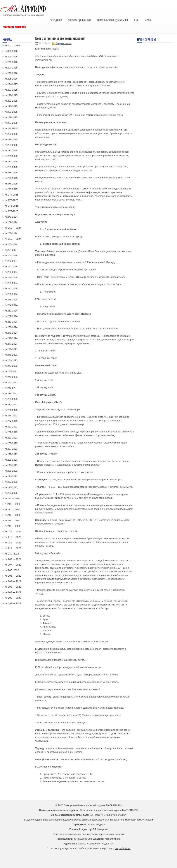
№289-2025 (11, 112)
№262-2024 (11, 261)
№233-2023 (11, 427)
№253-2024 (11, 311)
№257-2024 (11, 289)
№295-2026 (11, 79)
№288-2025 (11, 117)
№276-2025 (11, 184)
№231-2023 (11, 438)
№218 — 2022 (13, 515)
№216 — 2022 (13, 521)
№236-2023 (11, 410)
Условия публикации (80, 20)
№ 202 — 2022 (13, 592)
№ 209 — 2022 (13, 559)
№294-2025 (11, 84)
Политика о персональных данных (71, 834)
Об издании (56, 20)
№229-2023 (11, 454)
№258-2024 (11, 283)
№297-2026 (11, 68)
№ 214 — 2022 (13, 532)
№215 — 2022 (13, 526)
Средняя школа (64, 43)
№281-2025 (11, 156)
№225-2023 (11, 471)
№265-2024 (11, 244)
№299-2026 (11, 57)
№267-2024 (11, 233)
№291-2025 (11, 101)
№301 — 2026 (13, 46)
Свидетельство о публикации (112, 20)
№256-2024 (11, 294)
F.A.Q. (137, 20)
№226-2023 (11, 465)
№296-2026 (11, 73)
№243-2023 (11, 366)
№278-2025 (11, 173)
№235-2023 (11, 416)
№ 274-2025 (12, 195)
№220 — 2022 (13, 498)
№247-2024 (11, 344)
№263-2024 (11, 255)
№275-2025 (11, 189)
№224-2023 (11, 476)
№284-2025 (11, 139)
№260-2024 (11, 272)
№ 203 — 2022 (13, 587)
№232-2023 (11, 432)
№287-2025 (11, 123)
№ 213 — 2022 (13, 537)
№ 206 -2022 (12, 570)
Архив (148, 20)
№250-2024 (11, 327)
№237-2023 (11, 405)
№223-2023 (11, 482)
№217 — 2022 (13, 509)
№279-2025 (11, 167)
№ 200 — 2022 (13, 598)
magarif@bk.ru (113, 839)
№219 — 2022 (13, 504)
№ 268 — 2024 (13, 228)
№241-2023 (11, 377)
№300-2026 (11, 51)
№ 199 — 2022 (13, 603)
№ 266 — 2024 (13, 239)
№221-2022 (11, 493)
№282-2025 (11, 150)
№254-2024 (11, 305)
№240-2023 (11, 382)
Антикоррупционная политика (109, 834)
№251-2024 (11, 322)
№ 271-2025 (12, 206)
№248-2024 (11, 338)
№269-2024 (11, 222)
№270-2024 (11, 217)
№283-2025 (11, 145)
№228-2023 (11, 460)
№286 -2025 (12, 128)
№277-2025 (11, 178)
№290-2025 (11, 106)
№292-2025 (11, 95)
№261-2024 (11, 266)
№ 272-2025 (12, 211)
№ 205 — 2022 (13, 576)
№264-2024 (11, 250)
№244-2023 (11, 360)
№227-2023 (11, 449)
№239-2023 (11, 393)
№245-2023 (11, 355)
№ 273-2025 (12, 200)
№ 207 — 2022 (13, 565)
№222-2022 (11, 487)
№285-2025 (11, 134)
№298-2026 (11, 62)
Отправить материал (14, 27)
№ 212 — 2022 (13, 543)
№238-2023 (11, 399)
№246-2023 (11, 349)
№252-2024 (11, 316)
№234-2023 (11, 421)
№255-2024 (11, 300)
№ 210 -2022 (12, 554)
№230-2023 (11, 443)
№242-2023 (11, 371)
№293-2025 (11, 90)
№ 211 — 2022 (13, 548)
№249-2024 (11, 333)
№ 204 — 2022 (13, 581)
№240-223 (11, 388)
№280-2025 (11, 162)
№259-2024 (11, 278)
